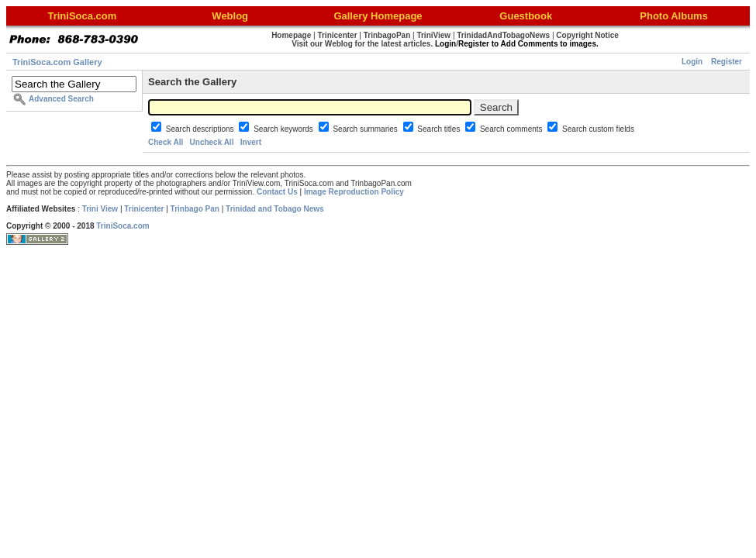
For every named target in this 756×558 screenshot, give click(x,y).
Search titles (440, 129)
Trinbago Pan (195, 209)
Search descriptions (201, 129)
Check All (166, 142)
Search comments (512, 129)
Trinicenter (144, 209)
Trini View (100, 209)
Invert (251, 142)
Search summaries (366, 129)
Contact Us (277, 192)
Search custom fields (598, 129)
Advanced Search (61, 99)
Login (692, 62)
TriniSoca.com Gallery (57, 62)
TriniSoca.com (123, 226)
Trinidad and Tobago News (275, 209)
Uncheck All (212, 142)
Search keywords (284, 129)
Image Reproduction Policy (354, 192)
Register (727, 62)
